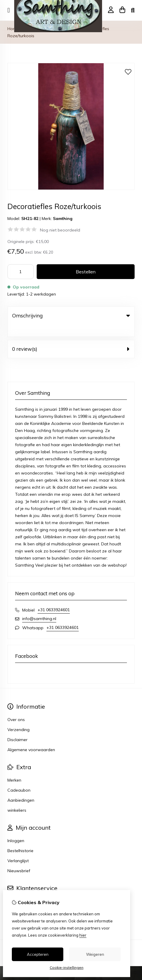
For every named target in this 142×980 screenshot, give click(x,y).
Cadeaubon (19, 778)
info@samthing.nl (39, 606)
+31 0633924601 (54, 598)
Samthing (63, 218)
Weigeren (95, 954)
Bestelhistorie (20, 839)
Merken (14, 768)
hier (83, 935)
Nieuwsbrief (19, 859)
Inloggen (16, 829)
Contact (15, 889)
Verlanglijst (18, 849)
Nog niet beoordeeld (60, 230)
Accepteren (38, 954)
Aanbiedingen (21, 788)
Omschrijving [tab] (71, 315)
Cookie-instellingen (67, 967)
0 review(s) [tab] (71, 337)
